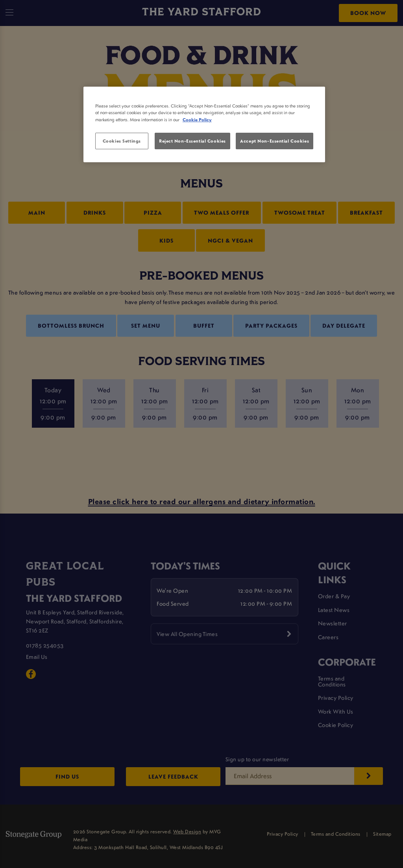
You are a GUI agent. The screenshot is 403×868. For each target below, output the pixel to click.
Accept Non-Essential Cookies (275, 141)
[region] (204, 124)
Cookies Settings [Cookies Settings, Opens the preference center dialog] (122, 141)
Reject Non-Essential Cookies (192, 141)
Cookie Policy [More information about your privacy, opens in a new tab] (197, 120)
